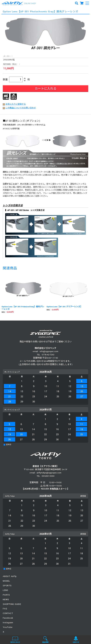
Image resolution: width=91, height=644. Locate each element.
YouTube (8, 627)
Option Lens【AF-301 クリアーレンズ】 (64, 307)
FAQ (5, 609)
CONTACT (8, 613)
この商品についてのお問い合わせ (21, 108)
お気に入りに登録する (16, 104)
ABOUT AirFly (10, 576)
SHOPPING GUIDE (12, 604)
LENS (6, 590)
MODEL (6, 581)
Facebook (8, 618)
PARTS (6, 595)
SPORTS (7, 586)
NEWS (6, 600)
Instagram (8, 623)
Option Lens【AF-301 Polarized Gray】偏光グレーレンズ (23, 308)
